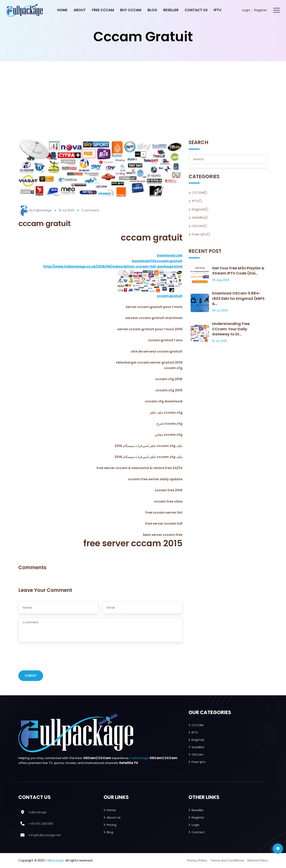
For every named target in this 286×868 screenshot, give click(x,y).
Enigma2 (198, 740)
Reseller (171, 10)
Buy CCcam (131, 10)
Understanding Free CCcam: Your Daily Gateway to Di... (231, 329)
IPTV (218, 10)
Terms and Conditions (227, 861)
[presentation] (49, 659)
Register (261, 10)
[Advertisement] (143, 92)
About (80, 10)
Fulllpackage (55, 861)
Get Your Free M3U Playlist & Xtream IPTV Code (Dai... (238, 271)
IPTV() (197, 201)
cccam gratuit (170, 296)
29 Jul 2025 (220, 311)
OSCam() (199, 226)
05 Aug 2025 (221, 280)
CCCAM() (199, 193)
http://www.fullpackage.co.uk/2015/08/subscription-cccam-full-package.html (113, 266)
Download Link (170, 255)
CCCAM (198, 725)
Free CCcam (103, 10)
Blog (152, 10)
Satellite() (200, 218)
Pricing (112, 825)
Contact (198, 832)
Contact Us (196, 10)
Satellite (198, 747)
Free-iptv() (201, 235)
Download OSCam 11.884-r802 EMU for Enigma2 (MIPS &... (238, 299)
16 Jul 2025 (66, 210)
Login (246, 10)
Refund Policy (258, 861)
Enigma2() (200, 210)
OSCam (198, 755)
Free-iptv (199, 762)
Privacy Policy (197, 861)
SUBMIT (31, 676)
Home (62, 10)
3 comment (90, 210)
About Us (114, 818)
